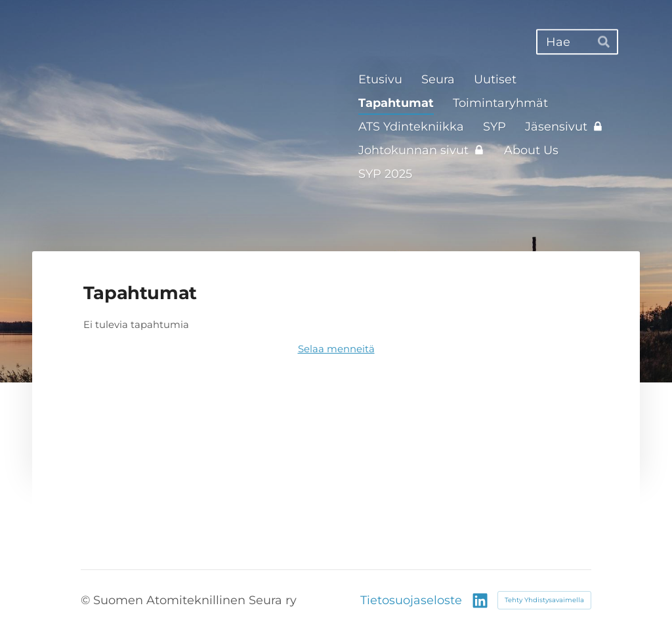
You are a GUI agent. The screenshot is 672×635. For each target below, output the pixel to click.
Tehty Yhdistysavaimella (544, 600)
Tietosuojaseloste (411, 600)
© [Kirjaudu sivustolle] (87, 600)
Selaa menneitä (336, 349)
